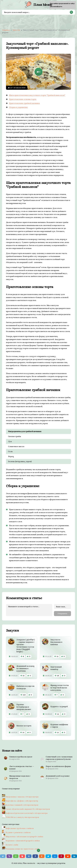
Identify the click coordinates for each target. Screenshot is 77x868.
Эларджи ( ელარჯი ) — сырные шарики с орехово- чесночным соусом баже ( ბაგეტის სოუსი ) (26, 645)
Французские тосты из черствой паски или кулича (60, 687)
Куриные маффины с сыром (59, 725)
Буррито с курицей (59, 706)
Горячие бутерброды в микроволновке (24, 706)
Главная (6, 30)
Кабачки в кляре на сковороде (25, 687)
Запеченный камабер (56, 668)
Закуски (16, 30)
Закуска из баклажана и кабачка (56, 642)
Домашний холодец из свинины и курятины (25, 668)
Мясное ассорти (24, 725)
